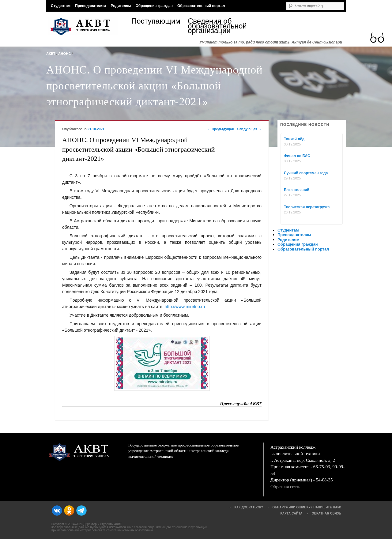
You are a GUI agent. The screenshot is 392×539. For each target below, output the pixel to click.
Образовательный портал (201, 6)
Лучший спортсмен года (306, 173)
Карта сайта (291, 513)
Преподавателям (90, 6)
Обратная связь (285, 487)
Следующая (249, 129)
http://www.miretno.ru (185, 307)
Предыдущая (221, 129)
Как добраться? (249, 507)
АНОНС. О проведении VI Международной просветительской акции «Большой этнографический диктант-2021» (154, 86)
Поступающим (156, 22)
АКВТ (51, 54)
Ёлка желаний (297, 190)
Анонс (65, 54)
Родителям (121, 6)
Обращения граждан (154, 6)
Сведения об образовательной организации (216, 26)
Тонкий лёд (294, 139)
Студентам (61, 6)
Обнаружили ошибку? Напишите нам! (307, 507)
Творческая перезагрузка (307, 207)
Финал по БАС (297, 156)
